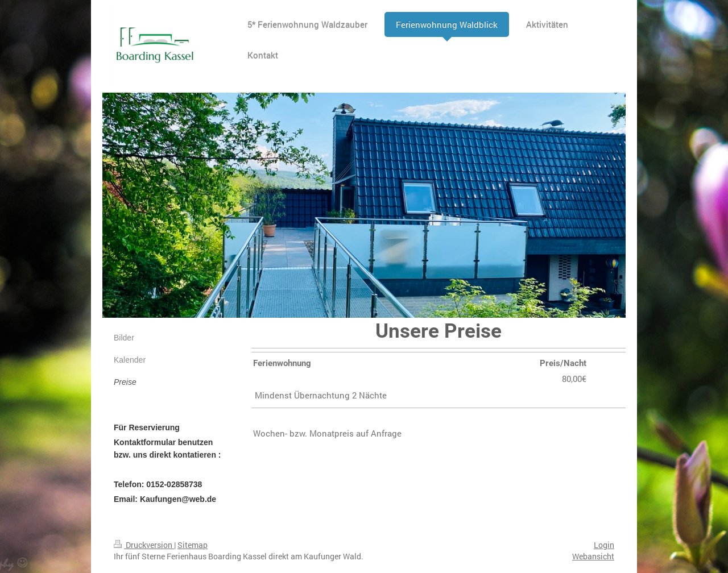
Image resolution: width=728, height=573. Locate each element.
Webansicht (593, 556)
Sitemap (193, 545)
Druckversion (144, 545)
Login (604, 545)
